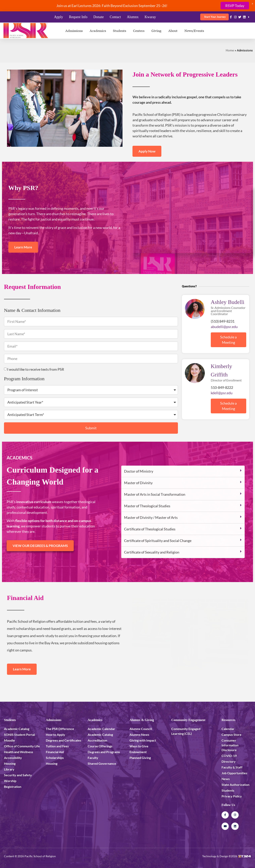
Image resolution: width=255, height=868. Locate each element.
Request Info (78, 17)
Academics (98, 30)
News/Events (194, 30)
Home (230, 50)
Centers (139, 30)
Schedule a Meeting (228, 340)
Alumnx (133, 17)
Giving (156, 30)
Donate (99, 17)
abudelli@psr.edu (224, 327)
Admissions (74, 30)
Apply (58, 17)
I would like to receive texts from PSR (36, 369)
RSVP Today (235, 6)
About (173, 30)
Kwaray (150, 17)
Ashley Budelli (228, 302)
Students (120, 30)
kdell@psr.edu (222, 393)
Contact (115, 17)
